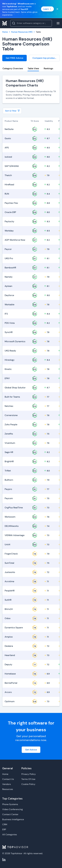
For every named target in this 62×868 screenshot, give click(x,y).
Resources (8, 789)
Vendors (7, 784)
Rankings (48, 68)
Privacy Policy (29, 774)
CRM (5, 824)
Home (5, 774)
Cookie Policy (28, 784)
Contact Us (8, 779)
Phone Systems (10, 804)
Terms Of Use (28, 779)
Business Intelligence (13, 819)
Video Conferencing (13, 809)
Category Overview (13, 68)
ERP (4, 829)
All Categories (10, 835)
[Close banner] (57, 9)
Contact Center (10, 814)
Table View (33, 68)
